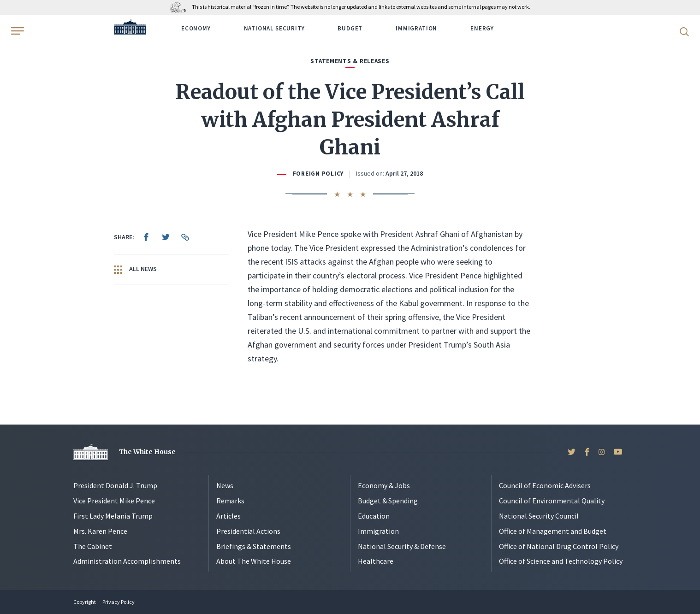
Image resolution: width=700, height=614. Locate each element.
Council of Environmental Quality (552, 501)
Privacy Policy (119, 602)
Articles (228, 516)
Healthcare (376, 561)
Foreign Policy (318, 174)
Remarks (230, 501)
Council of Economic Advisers (545, 485)
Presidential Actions (248, 531)
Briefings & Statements (254, 546)
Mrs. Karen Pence (100, 531)
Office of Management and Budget (553, 531)
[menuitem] (146, 237)
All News (135, 269)
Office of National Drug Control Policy (559, 546)
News (225, 485)
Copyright (85, 602)
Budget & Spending (388, 501)
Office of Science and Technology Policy (561, 561)
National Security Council (539, 516)
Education (374, 516)
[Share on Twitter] (166, 237)
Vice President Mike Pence (114, 501)
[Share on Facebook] (146, 237)
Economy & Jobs (384, 485)
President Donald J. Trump (115, 485)
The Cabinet (93, 546)
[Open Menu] (17, 31)
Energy (482, 28)
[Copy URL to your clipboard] (185, 237)
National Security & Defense (402, 546)
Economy (196, 28)
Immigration (416, 28)
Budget (350, 28)
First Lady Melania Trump (113, 516)
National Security (274, 28)
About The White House (254, 561)
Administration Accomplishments (127, 561)
